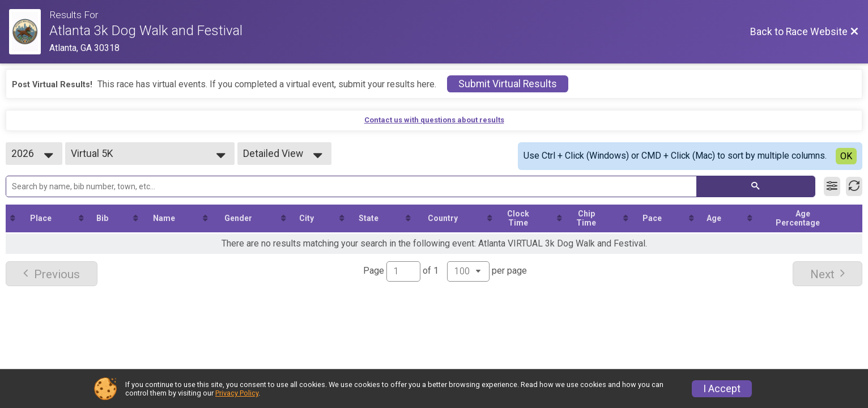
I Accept (722, 389)
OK (846, 156)
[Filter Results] (832, 186)
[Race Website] (29, 32)
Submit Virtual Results (508, 84)
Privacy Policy (237, 393)
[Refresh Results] (854, 186)
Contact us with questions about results (434, 120)
